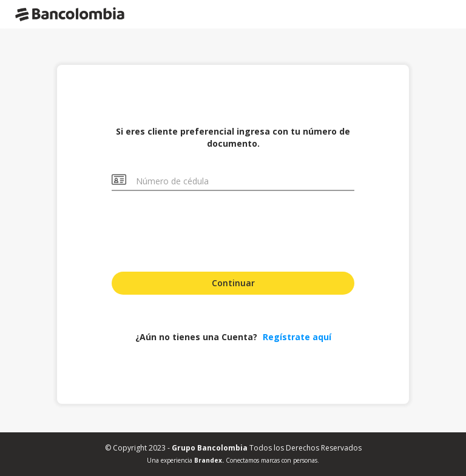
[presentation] (233, 230)
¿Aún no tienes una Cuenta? (233, 337)
